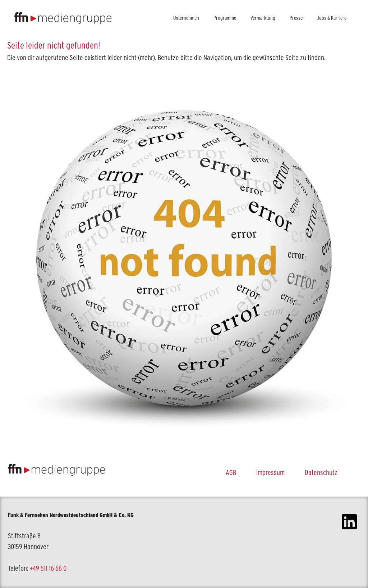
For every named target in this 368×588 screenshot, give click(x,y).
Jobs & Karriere (332, 18)
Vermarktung (263, 18)
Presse (296, 18)
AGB (231, 472)
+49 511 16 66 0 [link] (48, 568)
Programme (225, 18)
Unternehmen (186, 18)
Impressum (270, 472)
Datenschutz (321, 472)
